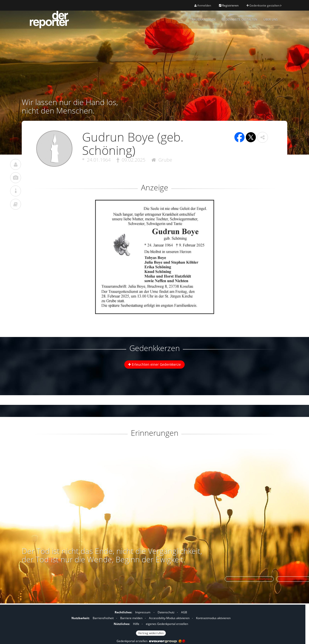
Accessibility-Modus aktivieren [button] (169, 618)
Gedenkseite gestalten (264, 5)
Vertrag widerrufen (151, 633)
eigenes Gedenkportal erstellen (167, 624)
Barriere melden (131, 618)
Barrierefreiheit (103, 618)
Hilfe (136, 624)
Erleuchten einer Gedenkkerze (154, 364)
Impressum (143, 612)
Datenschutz (166, 612)
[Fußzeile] (151, 622)
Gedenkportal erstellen (151, 641)
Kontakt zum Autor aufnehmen (249, 579)
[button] (263, 137)
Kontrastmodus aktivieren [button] (213, 618)
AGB (184, 612)
